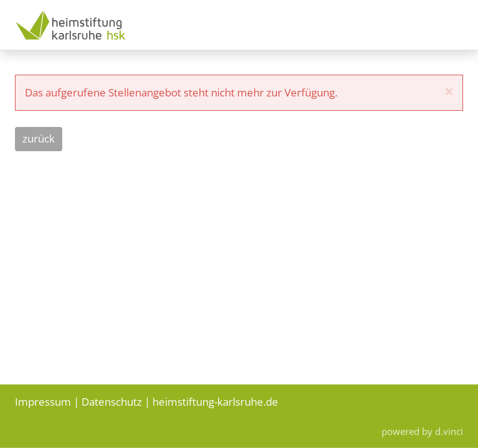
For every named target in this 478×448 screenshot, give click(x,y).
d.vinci (449, 431)
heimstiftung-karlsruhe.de (215, 401)
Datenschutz (112, 401)
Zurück (39, 138)
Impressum (43, 401)
